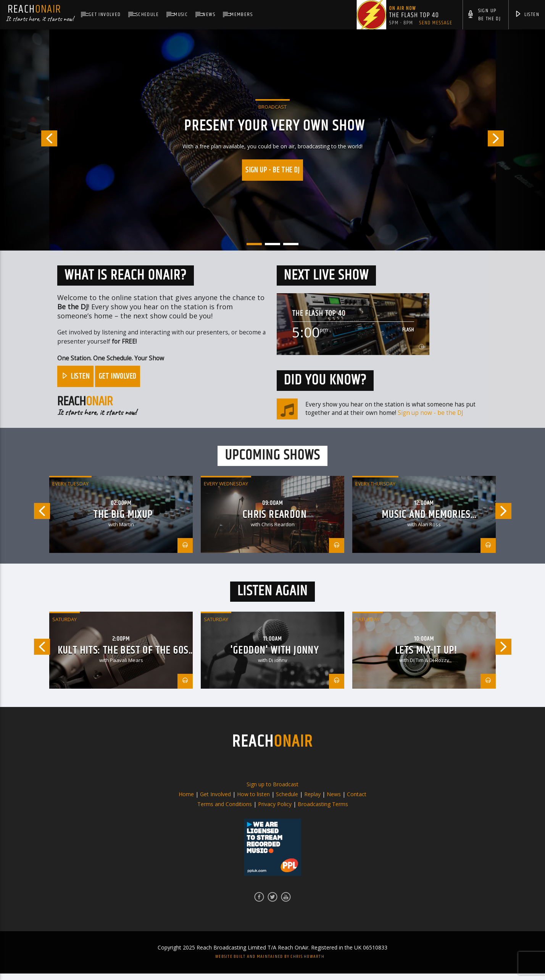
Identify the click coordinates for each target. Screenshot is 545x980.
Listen (527, 15)
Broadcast (272, 107)
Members (241, 14)
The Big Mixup (123, 521)
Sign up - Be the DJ (272, 170)
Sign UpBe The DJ (484, 16)
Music (181, 14)
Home (186, 801)
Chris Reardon (274, 521)
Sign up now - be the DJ (430, 413)
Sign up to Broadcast (272, 791)
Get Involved (105, 14)
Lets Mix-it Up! (426, 657)
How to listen (253, 801)
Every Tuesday (70, 490)
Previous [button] (29, 140)
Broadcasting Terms (323, 811)
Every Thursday (375, 490)
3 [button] (291, 244)
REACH (272, 748)
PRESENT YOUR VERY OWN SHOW (274, 126)
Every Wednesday (226, 490)
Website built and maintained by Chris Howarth (270, 963)
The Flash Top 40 (319, 314)
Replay (312, 801)
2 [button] (272, 244)
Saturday (64, 626)
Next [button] (516, 140)
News (209, 14)
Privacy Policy (275, 811)
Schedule (147, 14)
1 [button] (254, 244)
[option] (272, 140)
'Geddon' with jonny (275, 657)
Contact (357, 801)
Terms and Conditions (225, 811)
